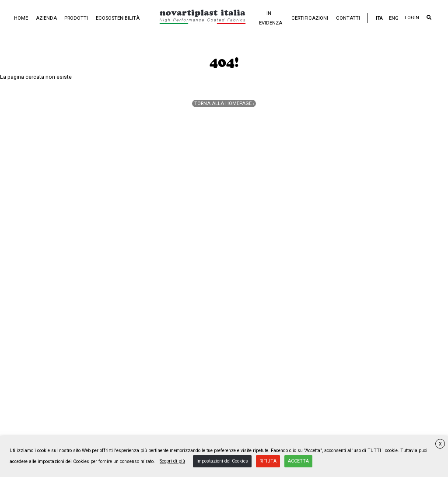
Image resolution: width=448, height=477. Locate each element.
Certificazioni (310, 18)
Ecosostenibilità (118, 18)
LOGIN (412, 18)
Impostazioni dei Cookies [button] (222, 461)
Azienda (46, 18)
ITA (379, 18)
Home (21, 18)
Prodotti (76, 18)
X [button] (440, 444)
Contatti (348, 18)
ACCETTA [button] (298, 461)
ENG (394, 18)
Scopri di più (172, 461)
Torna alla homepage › (224, 103)
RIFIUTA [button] (268, 461)
